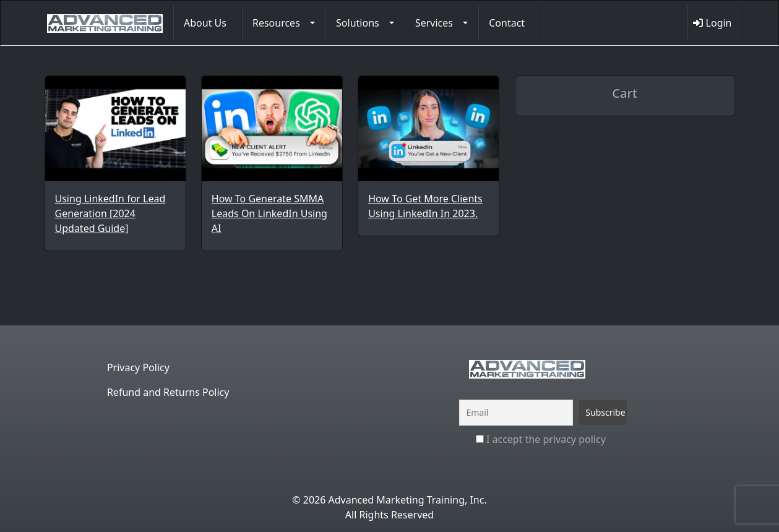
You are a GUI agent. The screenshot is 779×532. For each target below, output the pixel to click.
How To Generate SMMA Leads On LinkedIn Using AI (269, 213)
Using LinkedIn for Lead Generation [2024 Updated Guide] (110, 213)
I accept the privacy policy (541, 439)
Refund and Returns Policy (168, 392)
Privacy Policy (138, 367)
